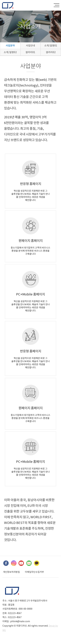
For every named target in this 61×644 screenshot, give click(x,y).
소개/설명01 (51, 46)
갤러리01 (30, 52)
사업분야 (10, 46)
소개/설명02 (10, 52)
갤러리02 (51, 52)
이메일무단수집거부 (34, 572)
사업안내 (30, 46)
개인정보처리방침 (11, 572)
